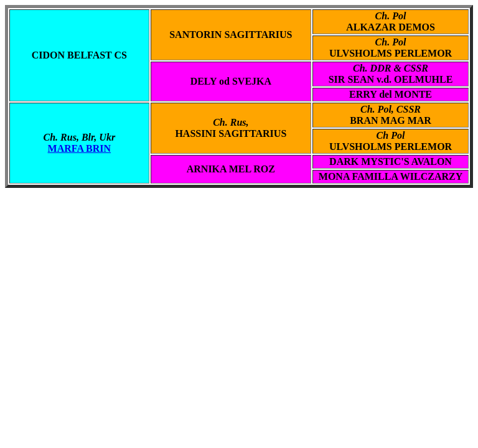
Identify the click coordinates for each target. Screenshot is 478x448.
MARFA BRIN (79, 148)
